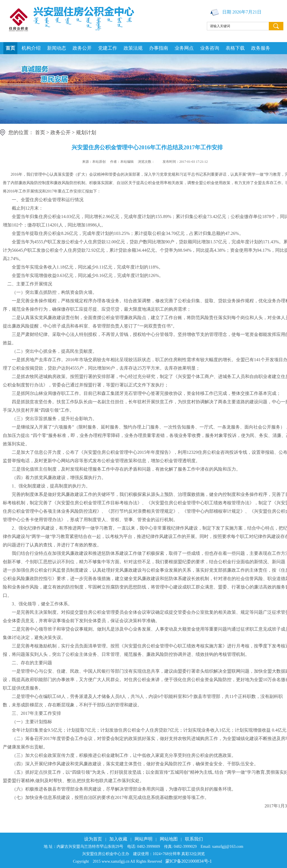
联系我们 (194, 839)
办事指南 (159, 48)
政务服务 (261, 48)
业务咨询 (210, 48)
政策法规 (133, 48)
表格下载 (235, 48)
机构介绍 (31, 48)
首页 (10, 48)
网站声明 (143, 839)
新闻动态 (57, 48)
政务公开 (82, 48)
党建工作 (108, 48)
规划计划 (86, 132)
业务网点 (184, 48)
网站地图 (169, 839)
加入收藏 (118, 839)
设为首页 (93, 839)
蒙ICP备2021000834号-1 (189, 861)
